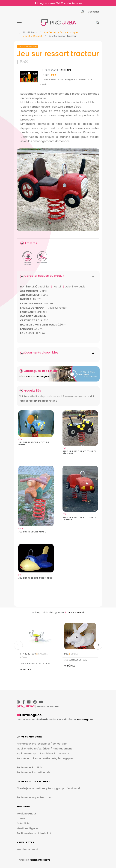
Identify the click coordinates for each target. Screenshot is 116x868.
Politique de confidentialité (34, 833)
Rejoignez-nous (27, 814)
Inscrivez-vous (27, 849)
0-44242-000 (34, 656)
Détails (27, 669)
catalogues (85, 720)
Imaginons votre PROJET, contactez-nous (60, 3)
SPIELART (66, 70)
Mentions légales (28, 828)
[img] (58, 190)
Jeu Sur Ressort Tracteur (63, 36)
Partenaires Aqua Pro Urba (34, 797)
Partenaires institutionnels (33, 772)
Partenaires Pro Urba (30, 767)
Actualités (23, 823)
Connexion (94, 12)
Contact (22, 819)
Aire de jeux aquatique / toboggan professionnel (48, 788)
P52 (72, 654)
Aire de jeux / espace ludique (61, 32)
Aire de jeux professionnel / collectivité (42, 744)
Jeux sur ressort (33, 36)
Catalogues (31, 715)
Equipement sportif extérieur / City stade (43, 754)
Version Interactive (40, 860)
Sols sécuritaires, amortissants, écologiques (45, 758)
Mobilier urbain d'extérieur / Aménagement (44, 749)
